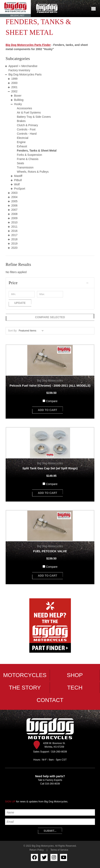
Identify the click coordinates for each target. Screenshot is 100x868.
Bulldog (19, 100)
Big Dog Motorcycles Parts (25, 74)
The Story (25, 688)
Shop (75, 675)
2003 (14, 193)
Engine (21, 142)
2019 (14, 244)
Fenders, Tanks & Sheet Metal (37, 151)
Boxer (18, 96)
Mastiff (18, 176)
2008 (14, 214)
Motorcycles (25, 675)
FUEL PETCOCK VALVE (50, 551)
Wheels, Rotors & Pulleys (33, 172)
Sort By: (13, 331)
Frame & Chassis (28, 159)
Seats (20, 163)
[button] (50, 283)
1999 (14, 79)
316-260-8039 (52, 784)
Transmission (25, 167)
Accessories (24, 108)
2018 (14, 239)
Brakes (21, 121)
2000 (14, 83)
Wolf (17, 184)
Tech (75, 688)
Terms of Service (59, 850)
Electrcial (23, 138)
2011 (14, 227)
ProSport (20, 189)
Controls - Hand (27, 134)
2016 (14, 231)
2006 (14, 205)
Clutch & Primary (27, 125)
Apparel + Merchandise (23, 66)
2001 (14, 87)
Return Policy (37, 850)
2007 (14, 210)
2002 (14, 91)
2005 (14, 201)
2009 (14, 218)
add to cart (47, 410)
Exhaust (22, 146)
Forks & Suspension (29, 155)
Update (20, 303)
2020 (14, 248)
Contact (50, 700)
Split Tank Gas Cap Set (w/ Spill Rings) (50, 468)
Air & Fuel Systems (29, 112)
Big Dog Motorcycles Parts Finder (28, 45)
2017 (14, 235)
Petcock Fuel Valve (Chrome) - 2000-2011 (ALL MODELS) (50, 385)
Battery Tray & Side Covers (34, 117)
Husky (18, 104)
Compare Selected (50, 317)
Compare (52, 401)
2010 (14, 222)
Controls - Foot (26, 129)
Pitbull (18, 180)
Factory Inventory (19, 70)
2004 (14, 197)
